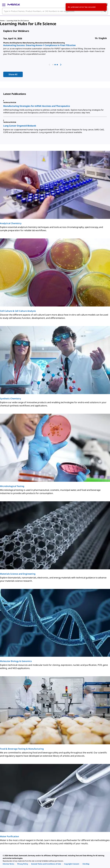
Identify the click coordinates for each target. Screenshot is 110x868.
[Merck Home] (14, 5)
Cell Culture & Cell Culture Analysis (18, 311)
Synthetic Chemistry (10, 399)
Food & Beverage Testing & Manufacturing (22, 749)
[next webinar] (61, 65)
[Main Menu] (4, 5)
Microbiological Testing (12, 486)
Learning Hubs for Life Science (18, 21)
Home (2, 21)
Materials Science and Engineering (18, 574)
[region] (55, 49)
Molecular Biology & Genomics (16, 661)
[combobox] (55, 11)
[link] (8, 864)
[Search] (105, 11)
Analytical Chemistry (11, 223)
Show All (13, 74)
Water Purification (9, 836)
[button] (53, 65)
